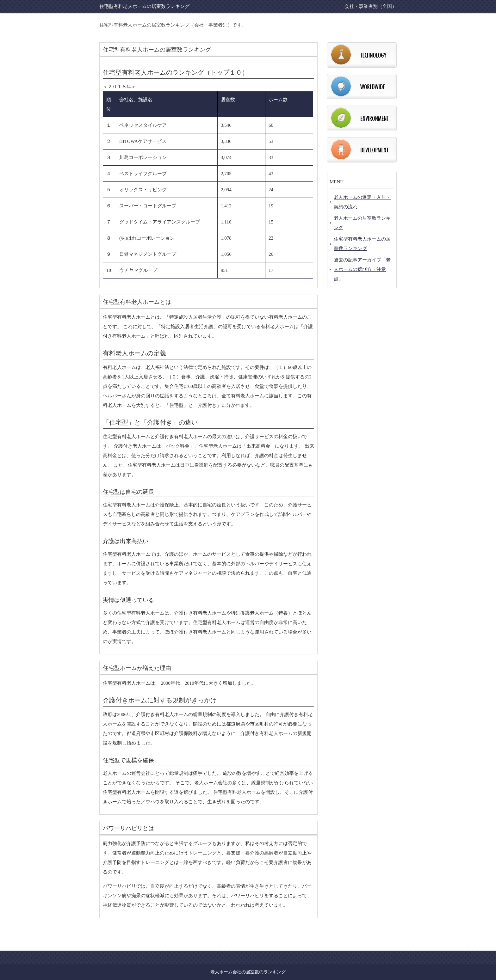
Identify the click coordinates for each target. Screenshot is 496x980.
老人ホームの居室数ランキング (362, 223)
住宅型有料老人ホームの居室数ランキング (362, 244)
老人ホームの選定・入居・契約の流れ (362, 202)
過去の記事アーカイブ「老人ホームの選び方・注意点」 (362, 269)
